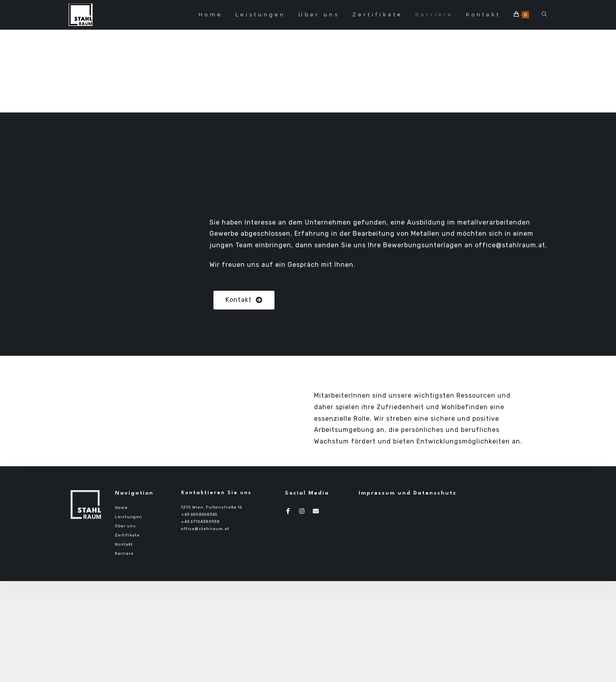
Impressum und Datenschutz (408, 493)
